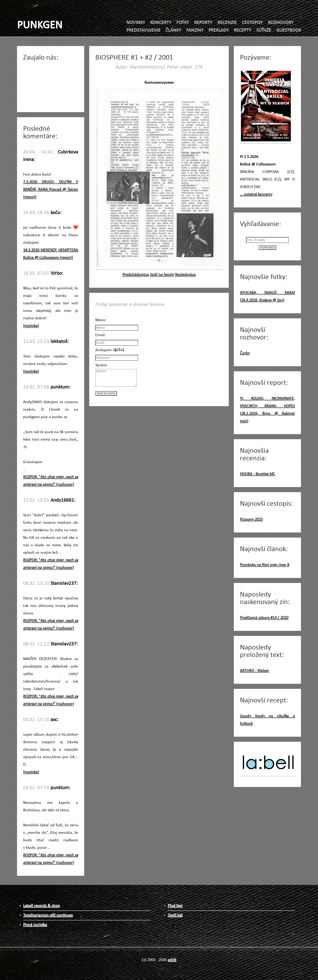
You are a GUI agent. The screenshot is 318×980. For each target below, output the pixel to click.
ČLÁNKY (173, 30)
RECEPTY (243, 30)
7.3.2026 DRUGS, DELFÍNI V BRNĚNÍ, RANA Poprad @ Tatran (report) (51, 190)
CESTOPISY (252, 23)
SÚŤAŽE (264, 30)
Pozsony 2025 (251, 520)
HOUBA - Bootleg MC (258, 474)
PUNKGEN (40, 26)
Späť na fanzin (162, 275)
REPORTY (203, 23)
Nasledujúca (185, 275)
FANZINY (195, 30)
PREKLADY (219, 30)
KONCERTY (161, 23)
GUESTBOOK (289, 30)
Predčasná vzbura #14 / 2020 (264, 618)
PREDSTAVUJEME (143, 30)
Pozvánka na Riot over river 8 (265, 565)
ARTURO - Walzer (254, 671)
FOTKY (183, 23)
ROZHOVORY (281, 23)
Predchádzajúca (136, 275)
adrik (172, 960)
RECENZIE (227, 23)
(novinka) (31, 326)
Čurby (245, 353)
